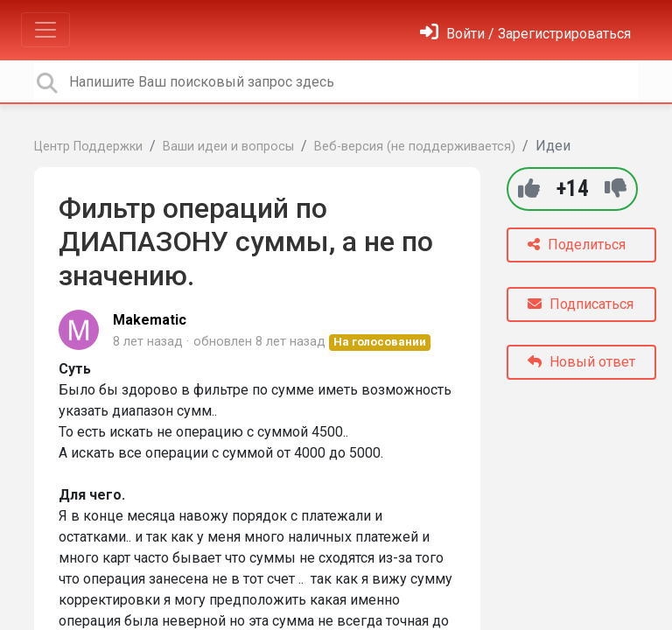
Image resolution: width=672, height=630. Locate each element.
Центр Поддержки (88, 147)
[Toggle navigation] (45, 30)
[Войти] (525, 34)
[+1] (529, 189)
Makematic (150, 320)
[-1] (616, 189)
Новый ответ (581, 362)
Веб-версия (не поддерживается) (415, 147)
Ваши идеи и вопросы (228, 147)
